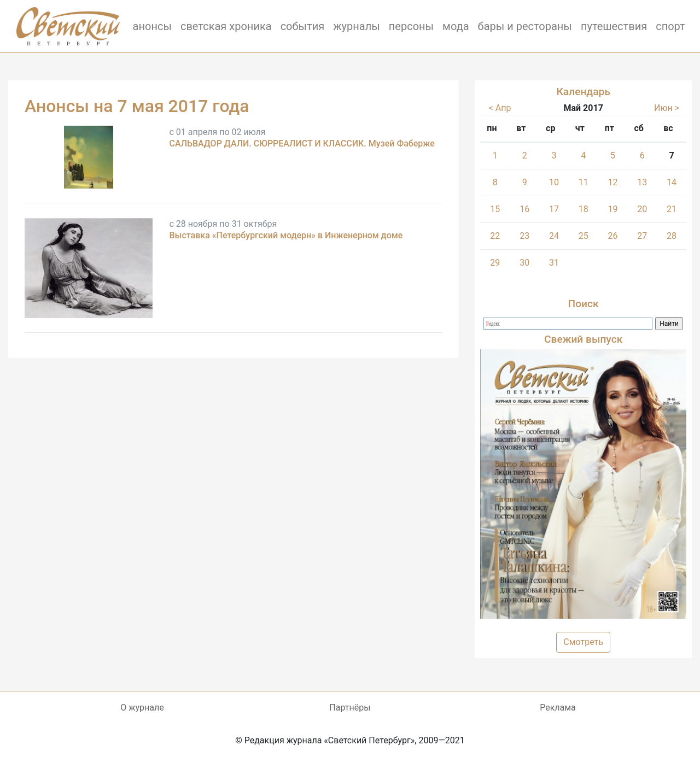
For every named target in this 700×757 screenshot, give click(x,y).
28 (672, 236)
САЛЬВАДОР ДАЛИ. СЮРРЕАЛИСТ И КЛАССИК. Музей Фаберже (302, 143)
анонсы (152, 26)
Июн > (667, 108)
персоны (411, 26)
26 (613, 236)
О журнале (142, 708)
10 (554, 182)
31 (554, 263)
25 (584, 236)
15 (495, 209)
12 (613, 182)
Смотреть (583, 642)
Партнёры (350, 708)
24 (554, 236)
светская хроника (226, 26)
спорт (670, 26)
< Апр (500, 108)
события (303, 26)
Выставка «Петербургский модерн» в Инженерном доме (286, 235)
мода (456, 26)
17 (554, 209)
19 (613, 209)
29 (495, 263)
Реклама (558, 708)
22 (495, 236)
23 (524, 236)
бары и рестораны (525, 26)
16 (524, 209)
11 (584, 182)
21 (672, 209)
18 (584, 209)
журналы (357, 26)
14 (672, 182)
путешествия (614, 26)
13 (642, 182)
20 (642, 209)
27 (642, 236)
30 (524, 263)
